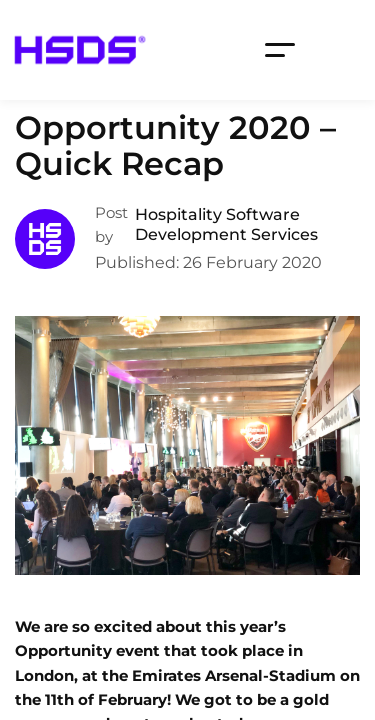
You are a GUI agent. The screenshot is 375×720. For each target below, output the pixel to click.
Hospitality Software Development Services (226, 224)
